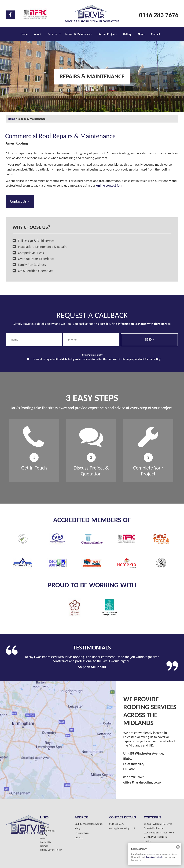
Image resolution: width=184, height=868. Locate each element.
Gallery (127, 34)
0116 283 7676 (159, 15)
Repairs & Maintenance (78, 34)
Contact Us (46, 842)
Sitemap (44, 846)
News (141, 34)
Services (52, 34)
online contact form (110, 185)
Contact (155, 34)
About (38, 34)
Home (24, 34)
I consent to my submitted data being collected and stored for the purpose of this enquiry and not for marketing (96, 359)
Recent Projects (108, 34)
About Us (45, 827)
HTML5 (163, 833)
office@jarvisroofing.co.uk (142, 782)
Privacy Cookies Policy (51, 850)
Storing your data (93, 355)
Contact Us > (20, 201)
